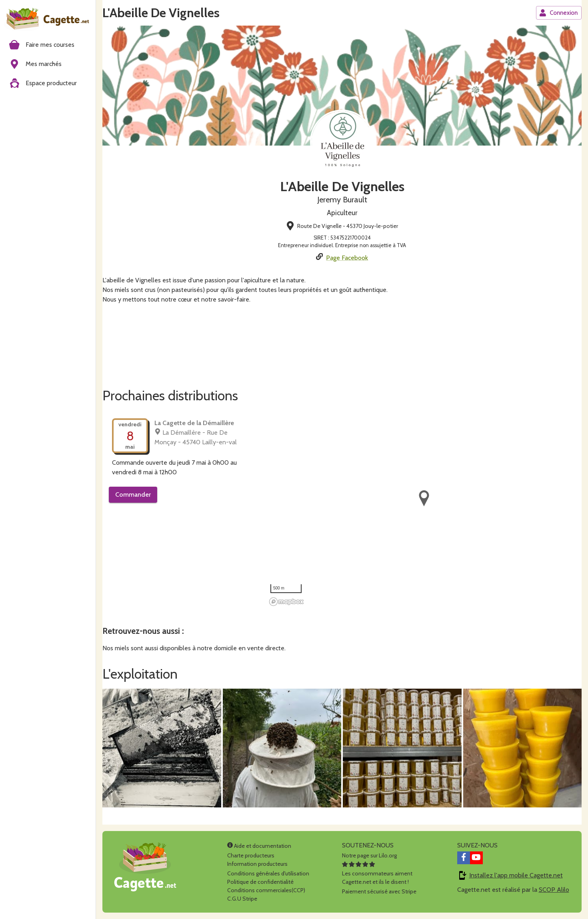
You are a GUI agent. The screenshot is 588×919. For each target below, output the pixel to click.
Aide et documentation (259, 846)
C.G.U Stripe (242, 899)
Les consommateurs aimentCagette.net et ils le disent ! (377, 873)
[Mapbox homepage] (286, 602)
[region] (424, 509)
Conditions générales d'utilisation (268, 873)
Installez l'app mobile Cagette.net (516, 875)
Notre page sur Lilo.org (369, 855)
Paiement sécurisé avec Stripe (379, 891)
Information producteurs (257, 864)
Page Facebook (347, 258)
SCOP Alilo (554, 890)
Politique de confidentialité (260, 882)
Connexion (558, 13)
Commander (133, 494)
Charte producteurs (251, 855)
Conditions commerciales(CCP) (266, 890)
